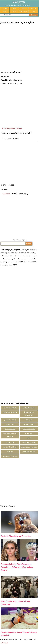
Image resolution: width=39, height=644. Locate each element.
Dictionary (5, 9)
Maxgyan (19, 2)
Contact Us (4, 643)
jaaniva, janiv (10, 424)
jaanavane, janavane (10, 412)
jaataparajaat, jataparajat (29, 447)
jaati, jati (10, 452)
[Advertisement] (19, 46)
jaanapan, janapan (10, 408)
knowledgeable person (12, 128)
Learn (33, 12)
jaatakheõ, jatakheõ (10, 447)
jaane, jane (29, 433)
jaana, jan (29, 420)
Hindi (14, 9)
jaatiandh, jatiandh (29, 452)
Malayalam (24, 12)
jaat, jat (29, 438)
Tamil (5, 12)
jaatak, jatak (10, 443)
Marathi (33, 9)
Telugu (14, 12)
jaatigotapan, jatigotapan (10, 456)
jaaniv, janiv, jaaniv (29, 429)
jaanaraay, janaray (29, 408)
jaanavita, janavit (10, 420)
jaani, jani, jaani (10, 429)
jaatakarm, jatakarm (29, 443)
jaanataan (6, 194)
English (24, 9)
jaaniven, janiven (29, 424)
